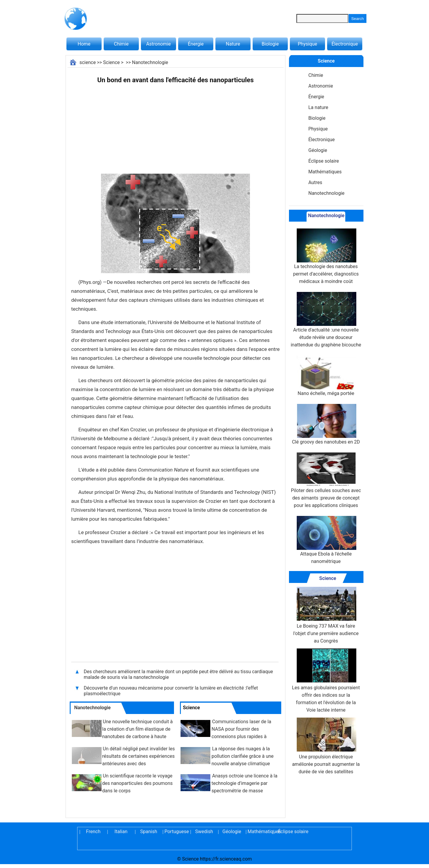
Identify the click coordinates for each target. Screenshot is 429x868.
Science (111, 62)
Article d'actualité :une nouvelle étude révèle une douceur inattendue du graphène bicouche (326, 320)
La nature (318, 107)
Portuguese (176, 832)
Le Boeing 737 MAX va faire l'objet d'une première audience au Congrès (326, 615)
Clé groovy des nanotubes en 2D (326, 424)
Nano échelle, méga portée (326, 376)
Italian (121, 832)
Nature (233, 44)
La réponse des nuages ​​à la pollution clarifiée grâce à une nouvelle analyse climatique (243, 756)
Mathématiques (325, 172)
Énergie (196, 44)
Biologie (270, 44)
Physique (307, 44)
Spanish (149, 832)
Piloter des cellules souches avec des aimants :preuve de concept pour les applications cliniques (326, 480)
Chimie (121, 44)
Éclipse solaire (324, 161)
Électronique (345, 44)
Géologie (318, 150)
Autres (315, 182)
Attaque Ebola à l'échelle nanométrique (326, 540)
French (93, 832)
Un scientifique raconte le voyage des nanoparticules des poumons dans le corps (137, 783)
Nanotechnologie (150, 62)
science (88, 62)
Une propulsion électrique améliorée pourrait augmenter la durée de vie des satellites (326, 746)
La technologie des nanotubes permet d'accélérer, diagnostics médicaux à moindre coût (326, 256)
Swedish (204, 832)
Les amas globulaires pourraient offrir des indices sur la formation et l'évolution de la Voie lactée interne (326, 681)
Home (84, 44)
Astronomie (159, 44)
